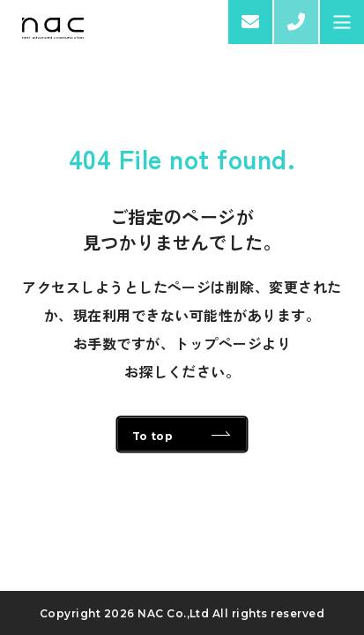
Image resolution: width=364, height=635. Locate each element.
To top (153, 436)
